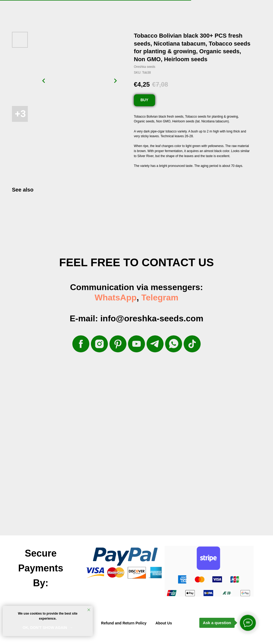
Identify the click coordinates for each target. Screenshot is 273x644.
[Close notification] (89, 610)
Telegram (160, 297)
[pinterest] (118, 344)
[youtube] (136, 344)
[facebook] (81, 344)
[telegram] (155, 344)
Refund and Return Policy (124, 623)
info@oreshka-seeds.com (152, 318)
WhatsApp (116, 297)
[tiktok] (192, 344)
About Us (164, 623)
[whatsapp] (174, 344)
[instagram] (99, 344)
